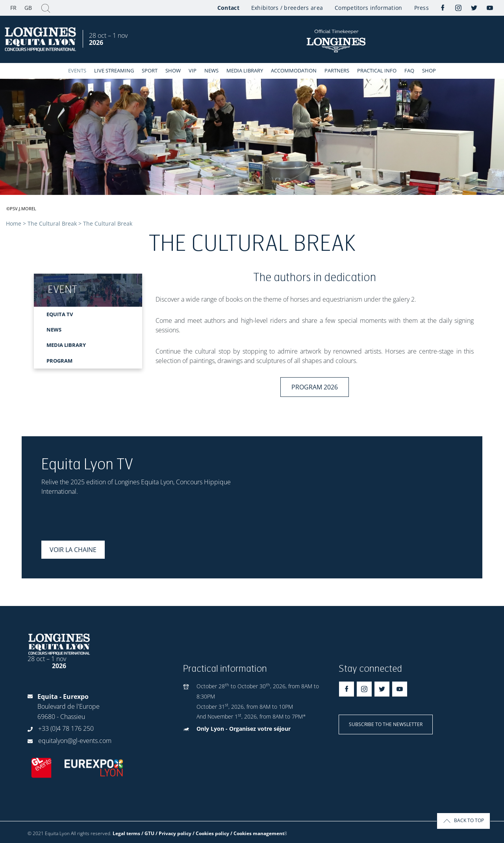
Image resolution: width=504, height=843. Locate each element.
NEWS (54, 330)
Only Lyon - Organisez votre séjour (244, 729)
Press (422, 8)
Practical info (377, 70)
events (77, 70)
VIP (193, 70)
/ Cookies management (257, 833)
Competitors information (368, 8)
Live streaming (114, 70)
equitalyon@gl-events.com (75, 741)
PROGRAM (59, 361)
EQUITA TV (60, 314)
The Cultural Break (52, 223)
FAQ (409, 70)
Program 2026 (315, 387)
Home (14, 223)
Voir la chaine (73, 550)
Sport (150, 70)
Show (173, 70)
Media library (245, 70)
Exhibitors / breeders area (287, 8)
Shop (429, 70)
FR (13, 8)
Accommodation (294, 70)
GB (28, 8)
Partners (337, 70)
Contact (228, 8)
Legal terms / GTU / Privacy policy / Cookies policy (171, 833)
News (211, 70)
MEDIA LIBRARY (66, 345)
